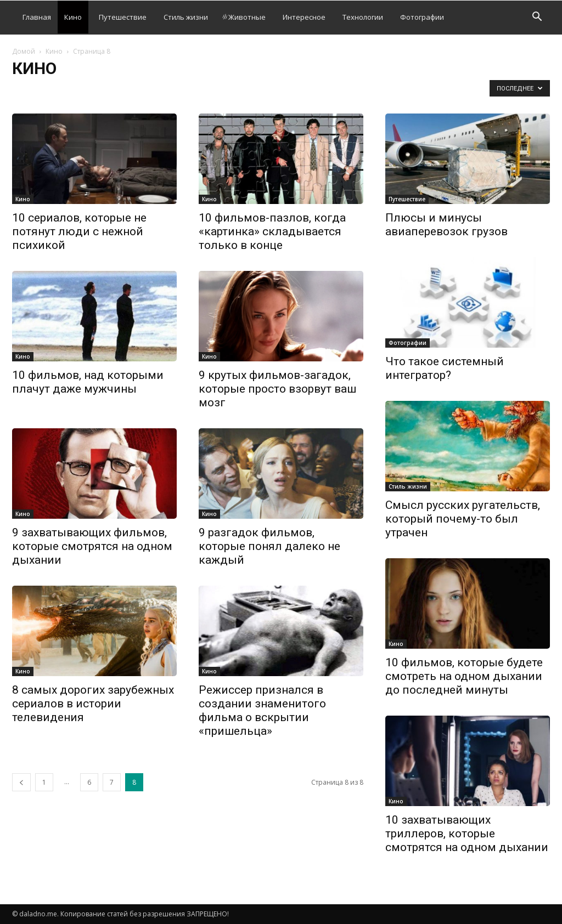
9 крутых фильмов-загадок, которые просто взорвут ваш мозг (277, 389)
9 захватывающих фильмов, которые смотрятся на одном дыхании (92, 546)
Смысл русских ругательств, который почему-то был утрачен (463, 519)
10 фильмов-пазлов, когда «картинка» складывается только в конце (272, 231)
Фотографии (422, 17)
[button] (537, 18)
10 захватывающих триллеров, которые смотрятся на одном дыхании (467, 834)
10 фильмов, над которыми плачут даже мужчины (88, 382)
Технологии (363, 17)
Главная (37, 17)
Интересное (304, 17)
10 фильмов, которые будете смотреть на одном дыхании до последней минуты (464, 676)
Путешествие (123, 17)
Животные (243, 17)
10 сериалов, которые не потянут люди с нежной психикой (79, 231)
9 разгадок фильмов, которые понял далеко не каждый (269, 546)
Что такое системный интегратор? (445, 368)
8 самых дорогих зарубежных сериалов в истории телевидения (93, 704)
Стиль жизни (186, 17)
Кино (73, 17)
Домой (24, 51)
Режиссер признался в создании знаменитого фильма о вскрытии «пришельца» (262, 710)
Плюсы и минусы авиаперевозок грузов (446, 225)
